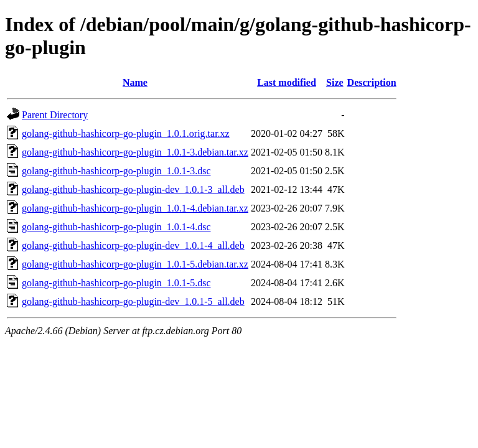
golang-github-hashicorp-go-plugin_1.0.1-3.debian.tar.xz (135, 152)
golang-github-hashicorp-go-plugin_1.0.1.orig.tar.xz (126, 133)
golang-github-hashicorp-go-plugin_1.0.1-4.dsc (116, 227)
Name (135, 82)
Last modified (287, 82)
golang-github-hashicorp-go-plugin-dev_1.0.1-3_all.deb (133, 189)
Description (372, 82)
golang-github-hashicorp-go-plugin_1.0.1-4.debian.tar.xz (135, 208)
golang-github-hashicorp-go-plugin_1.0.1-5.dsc (116, 283)
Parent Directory (55, 115)
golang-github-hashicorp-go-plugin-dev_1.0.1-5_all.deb (133, 301)
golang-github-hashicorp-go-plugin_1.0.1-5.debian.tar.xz (135, 264)
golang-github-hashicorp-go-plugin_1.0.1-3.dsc (116, 171)
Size (335, 82)
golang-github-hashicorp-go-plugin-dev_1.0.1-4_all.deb (133, 245)
